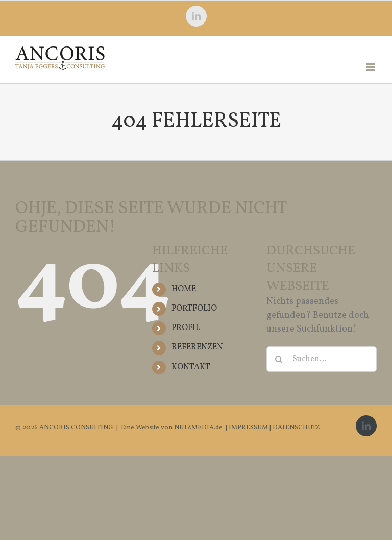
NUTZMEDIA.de (198, 428)
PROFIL (186, 328)
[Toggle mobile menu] (371, 67)
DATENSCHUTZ (296, 428)
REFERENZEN (197, 347)
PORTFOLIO (194, 309)
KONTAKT (191, 367)
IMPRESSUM (249, 428)
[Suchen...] (322, 359)
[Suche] (279, 359)
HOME (184, 289)
